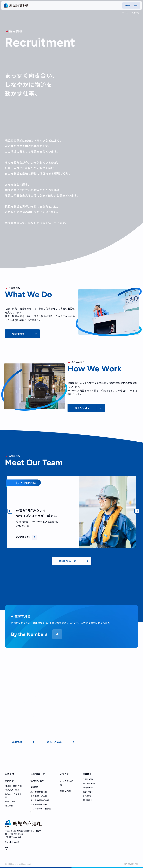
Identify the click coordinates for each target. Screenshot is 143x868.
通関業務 (9, 805)
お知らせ (65, 774)
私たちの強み (37, 781)
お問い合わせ (67, 791)
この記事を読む (26, 537)
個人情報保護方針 (131, 864)
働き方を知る (89, 783)
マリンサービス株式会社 (41, 810)
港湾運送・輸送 (12, 790)
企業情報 (9, 774)
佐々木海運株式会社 (40, 800)
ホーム (125, 13)
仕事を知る (88, 779)
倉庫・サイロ (11, 801)
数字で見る (88, 792)
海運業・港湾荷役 (13, 786)
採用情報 (87, 774)
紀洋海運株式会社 (39, 796)
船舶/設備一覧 (38, 774)
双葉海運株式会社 (39, 804)
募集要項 (87, 796)
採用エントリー (88, 802)
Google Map (11, 842)
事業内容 (9, 781)
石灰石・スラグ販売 (13, 796)
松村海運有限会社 (39, 792)
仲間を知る (88, 787)
